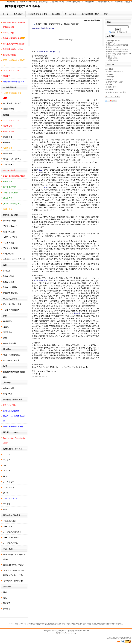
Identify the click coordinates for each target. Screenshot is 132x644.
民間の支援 (8, 394)
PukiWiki (114, 638)
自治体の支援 (9, 388)
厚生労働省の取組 (10, 293)
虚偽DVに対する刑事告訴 (13, 565)
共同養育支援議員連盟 (38, 14)
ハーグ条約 (8, 526)
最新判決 (112, 47)
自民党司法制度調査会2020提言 (14, 374)
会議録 (6, 327)
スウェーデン (9, 487)
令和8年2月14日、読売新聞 (116, 92)
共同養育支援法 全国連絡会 (23, 6)
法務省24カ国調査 (11, 287)
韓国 (5, 476)
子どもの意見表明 (10, 248)
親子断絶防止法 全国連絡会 (65, 631)
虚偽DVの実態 (9, 232)
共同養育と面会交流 (91, 624)
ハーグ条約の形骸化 (11, 538)
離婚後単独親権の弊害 (117, 52)
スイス (6, 493)
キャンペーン (9, 165)
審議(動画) (7, 321)
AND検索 (114, 32)
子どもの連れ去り (40, 281)
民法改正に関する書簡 (12, 304)
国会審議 (56, 14)
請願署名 (112, 60)
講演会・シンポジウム (12, 159)
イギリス (7, 471)
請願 (5, 338)
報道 (106, 14)
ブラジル (7, 504)
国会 (110, 56)
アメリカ (7, 454)
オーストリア (9, 482)
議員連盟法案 (9, 109)
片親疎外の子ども (10, 237)
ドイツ (6, 465)
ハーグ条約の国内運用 (12, 532)
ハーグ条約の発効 (10, 543)
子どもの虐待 (9, 243)
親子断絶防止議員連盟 (12, 103)
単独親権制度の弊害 (90, 14)
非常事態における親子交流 (14, 259)
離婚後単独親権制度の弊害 (109, 624)
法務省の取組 (9, 276)
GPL (127, 638)
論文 (5, 598)
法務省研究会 (9, 282)
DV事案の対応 (9, 254)
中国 (5, 509)
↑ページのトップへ (16, 624)
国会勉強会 (8, 153)
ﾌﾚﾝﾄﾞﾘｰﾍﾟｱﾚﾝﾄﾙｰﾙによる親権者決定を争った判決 (14, 573)
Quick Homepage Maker (123, 637)
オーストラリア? (10, 498)
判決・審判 (8, 549)
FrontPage (113, 41)
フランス (7, 460)
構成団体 (7, 142)
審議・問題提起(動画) (12, 355)
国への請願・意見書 (11, 360)
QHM (130, 638)
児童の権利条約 (10, 521)
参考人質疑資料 (10, 343)
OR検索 (123, 32)
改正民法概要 (71, 14)
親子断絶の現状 (10, 221)
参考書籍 (7, 609)
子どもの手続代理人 (11, 310)
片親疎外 (112, 58)
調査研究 (7, 603)
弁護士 (39, 170)
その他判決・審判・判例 (13, 581)
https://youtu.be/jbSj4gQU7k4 (43, 28)
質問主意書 (8, 332)
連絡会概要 (18, 14)
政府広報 (7, 271)
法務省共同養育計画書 (114, 82)
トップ (6, 14)
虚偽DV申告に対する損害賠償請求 (14, 557)
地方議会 (7, 349)
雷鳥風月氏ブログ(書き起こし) (48, 52)
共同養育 (77, 313)
